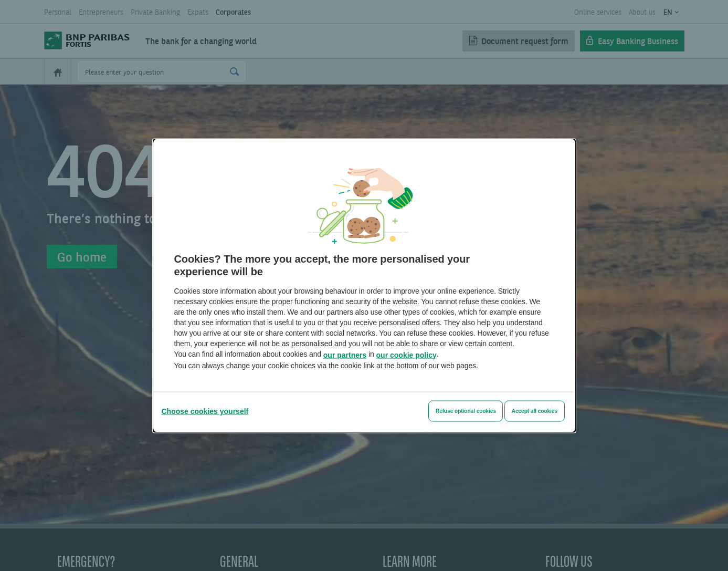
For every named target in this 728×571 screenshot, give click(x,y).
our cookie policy (407, 355)
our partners (345, 355)
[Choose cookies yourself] (205, 411)
